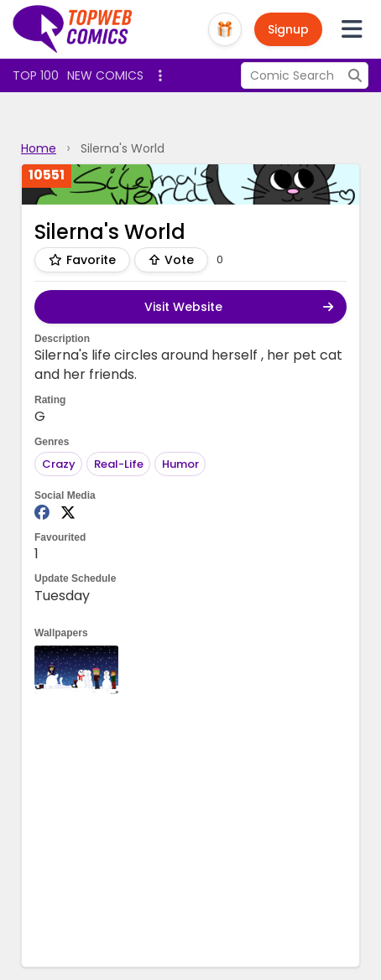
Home (39, 148)
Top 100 (36, 75)
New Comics (105, 75)
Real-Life (119, 464)
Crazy (59, 464)
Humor (180, 464)
